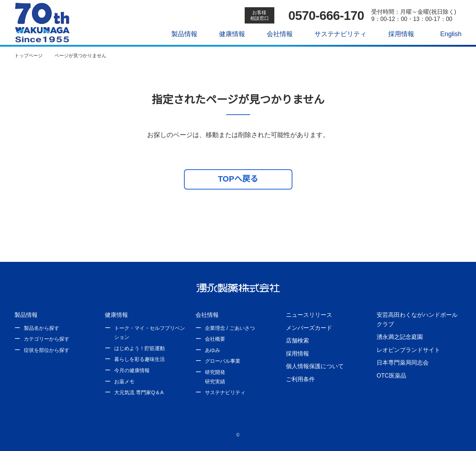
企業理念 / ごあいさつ (230, 328)
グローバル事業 (223, 361)
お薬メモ (124, 382)
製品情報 (179, 34)
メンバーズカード (309, 328)
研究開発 (215, 372)
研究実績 (215, 382)
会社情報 (275, 34)
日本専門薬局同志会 (403, 362)
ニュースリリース (309, 315)
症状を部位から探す (47, 350)
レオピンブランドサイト (408, 350)
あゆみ (213, 350)
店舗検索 (297, 340)
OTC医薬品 (391, 375)
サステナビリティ (335, 34)
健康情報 (227, 34)
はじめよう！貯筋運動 (140, 348)
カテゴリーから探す (47, 339)
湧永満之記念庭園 (400, 337)
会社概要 (215, 339)
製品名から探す (42, 328)
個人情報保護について (315, 366)
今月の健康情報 (132, 370)
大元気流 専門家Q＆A (138, 392)
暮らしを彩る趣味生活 (140, 359)
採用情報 (396, 34)
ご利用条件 (300, 379)
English (446, 34)
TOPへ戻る (238, 179)
